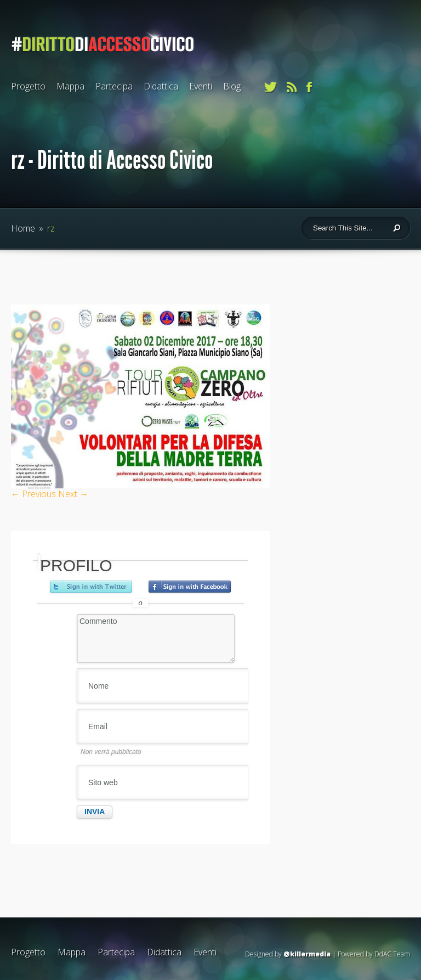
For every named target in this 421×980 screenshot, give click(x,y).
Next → (73, 494)
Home (23, 228)
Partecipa (114, 86)
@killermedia (307, 954)
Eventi (201, 86)
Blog (232, 86)
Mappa (70, 86)
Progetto (28, 86)
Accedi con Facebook (190, 587)
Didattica (161, 86)
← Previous (33, 494)
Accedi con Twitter (91, 587)
